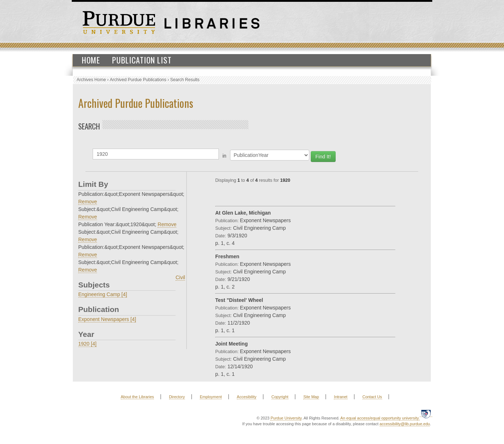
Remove (88, 202)
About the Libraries (137, 397)
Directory (177, 397)
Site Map (311, 397)
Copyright (280, 397)
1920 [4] (87, 344)
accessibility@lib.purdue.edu (405, 424)
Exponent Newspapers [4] (107, 319)
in (224, 156)
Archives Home (91, 80)
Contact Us (372, 397)
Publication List (142, 60)
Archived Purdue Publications (138, 80)
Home (91, 60)
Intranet (341, 397)
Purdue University (286, 418)
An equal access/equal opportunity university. (380, 418)
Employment (211, 397)
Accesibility (247, 397)
